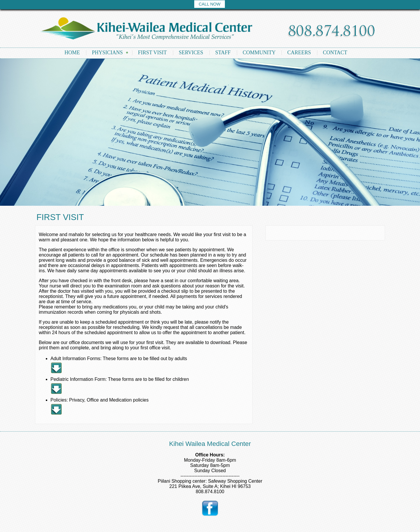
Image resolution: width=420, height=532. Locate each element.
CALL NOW (210, 4)
